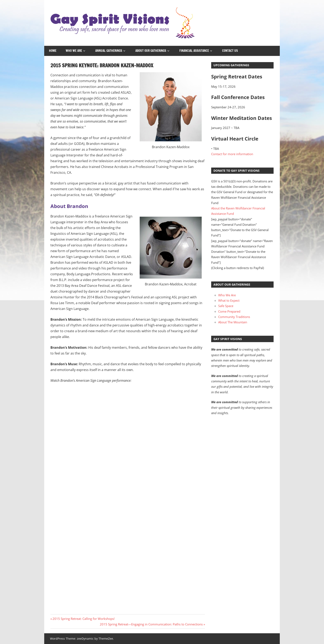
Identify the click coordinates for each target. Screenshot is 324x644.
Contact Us (230, 51)
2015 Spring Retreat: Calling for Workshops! (83, 619)
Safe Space (226, 306)
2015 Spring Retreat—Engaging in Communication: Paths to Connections (151, 624)
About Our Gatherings (151, 51)
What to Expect (229, 300)
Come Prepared (229, 311)
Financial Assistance (194, 51)
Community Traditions (234, 317)
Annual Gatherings (109, 51)
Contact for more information (232, 154)
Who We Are (74, 51)
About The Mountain (233, 322)
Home (53, 51)
